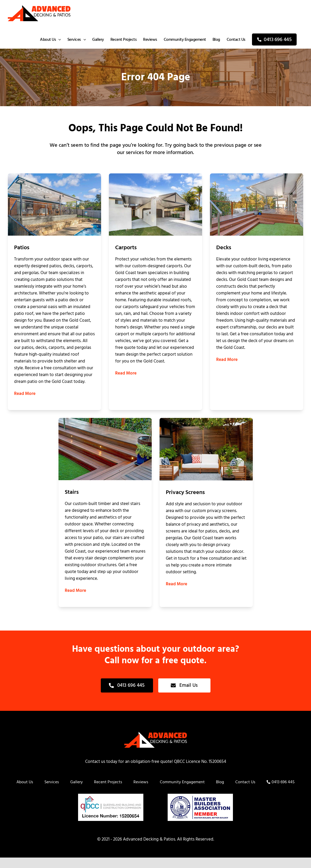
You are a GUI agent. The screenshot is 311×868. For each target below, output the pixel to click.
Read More (25, 394)
